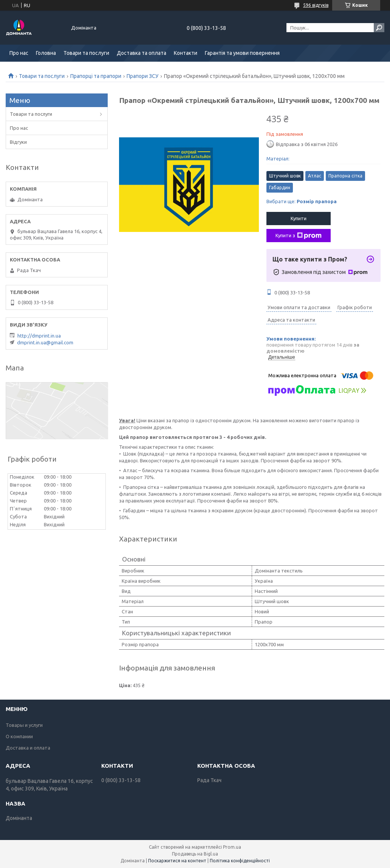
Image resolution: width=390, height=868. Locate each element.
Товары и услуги (24, 725)
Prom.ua (232, 847)
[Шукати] (379, 28)
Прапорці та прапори (96, 76)
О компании (19, 736)
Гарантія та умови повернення (242, 53)
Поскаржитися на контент (177, 861)
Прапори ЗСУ (142, 76)
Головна (46, 53)
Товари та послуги (86, 53)
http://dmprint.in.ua (39, 336)
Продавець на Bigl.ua (195, 854)
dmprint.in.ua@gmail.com (45, 342)
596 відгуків (316, 5)
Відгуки (18, 142)
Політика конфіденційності (240, 861)
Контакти (186, 53)
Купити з (299, 236)
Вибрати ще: (302, 201)
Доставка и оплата (28, 748)
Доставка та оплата (142, 53)
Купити (299, 218)
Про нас (19, 53)
